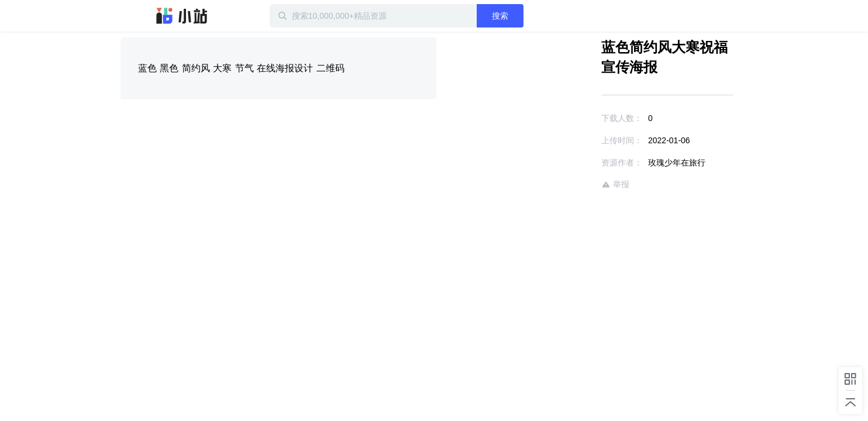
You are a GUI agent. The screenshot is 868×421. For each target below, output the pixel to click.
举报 (581, 184)
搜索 (538, 16)
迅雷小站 (182, 16)
